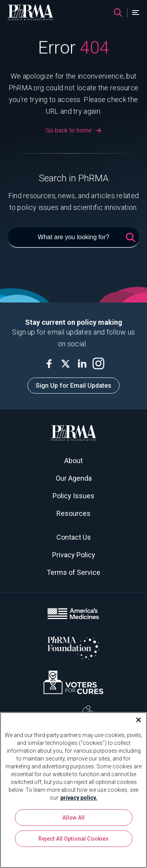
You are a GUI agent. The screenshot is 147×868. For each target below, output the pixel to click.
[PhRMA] (31, 13)
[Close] (135, 720)
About (73, 461)
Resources (73, 513)
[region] (73, 790)
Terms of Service (73, 572)
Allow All (73, 818)
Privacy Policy (74, 555)
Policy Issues (73, 496)
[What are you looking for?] (73, 238)
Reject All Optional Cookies (74, 839)
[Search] (118, 13)
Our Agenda (74, 478)
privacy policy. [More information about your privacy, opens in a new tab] (79, 798)
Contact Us (74, 537)
